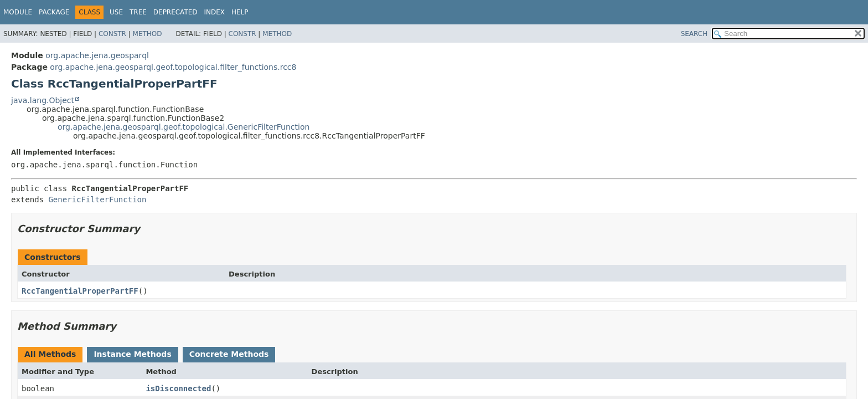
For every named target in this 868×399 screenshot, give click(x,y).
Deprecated (175, 12)
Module (18, 12)
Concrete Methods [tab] (229, 354)
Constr (112, 34)
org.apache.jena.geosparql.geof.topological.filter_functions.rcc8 (173, 67)
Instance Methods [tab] (132, 354)
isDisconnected (178, 388)
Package (54, 12)
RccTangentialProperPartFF (80, 291)
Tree (138, 12)
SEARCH (694, 34)
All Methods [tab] (50, 354)
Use (116, 12)
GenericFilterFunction (97, 199)
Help (240, 12)
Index (215, 12)
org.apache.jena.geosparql (97, 55)
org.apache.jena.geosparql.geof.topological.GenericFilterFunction (184, 127)
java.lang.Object (43, 100)
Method (148, 34)
